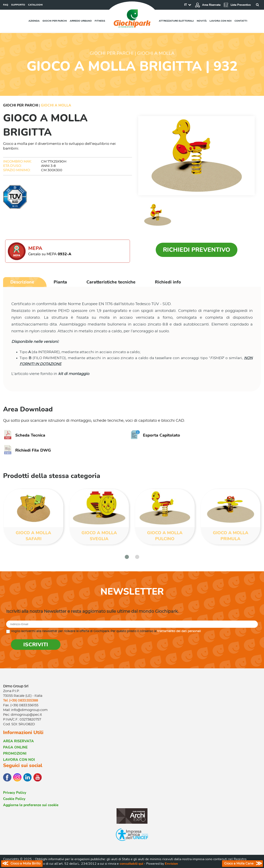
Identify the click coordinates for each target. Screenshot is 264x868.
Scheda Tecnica (24, 435)
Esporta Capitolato (155, 435)
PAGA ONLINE (15, 747)
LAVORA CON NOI (19, 760)
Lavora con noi (221, 21)
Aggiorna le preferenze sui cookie (31, 805)
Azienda (34, 21)
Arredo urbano (81, 21)
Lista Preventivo (237, 5)
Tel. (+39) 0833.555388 (21, 700)
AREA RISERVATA (18, 741)
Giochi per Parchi (21, 105)
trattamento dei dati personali (179, 631)
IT (186, 5)
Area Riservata (208, 5)
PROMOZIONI (15, 754)
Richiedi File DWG (27, 450)
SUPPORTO (18, 5)
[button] (127, 557)
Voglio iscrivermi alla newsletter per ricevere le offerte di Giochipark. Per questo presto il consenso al (106, 631)
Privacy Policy (15, 793)
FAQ (6, 5)
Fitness (100, 21)
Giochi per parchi (55, 21)
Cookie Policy (14, 799)
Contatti (241, 21)
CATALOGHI (35, 5)
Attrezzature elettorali (176, 21)
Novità (202, 21)
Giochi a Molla (56, 105)
